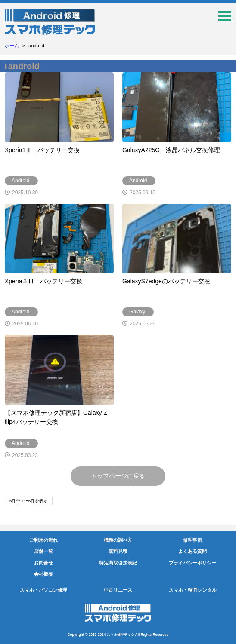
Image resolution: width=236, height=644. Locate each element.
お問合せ (43, 563)
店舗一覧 (43, 551)
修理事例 (193, 540)
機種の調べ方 (118, 540)
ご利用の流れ (43, 540)
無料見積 (118, 551)
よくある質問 (193, 551)
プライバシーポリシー (193, 563)
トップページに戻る (118, 476)
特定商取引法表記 (118, 563)
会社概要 (43, 574)
